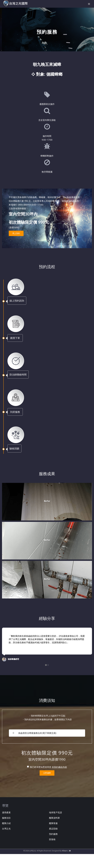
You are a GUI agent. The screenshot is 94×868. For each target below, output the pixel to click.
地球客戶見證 (55, 812)
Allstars (65, 851)
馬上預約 (16, 233)
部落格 (52, 839)
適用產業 (6, 812)
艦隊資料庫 (54, 818)
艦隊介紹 (6, 823)
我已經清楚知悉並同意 (39, 767)
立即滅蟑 (47, 773)
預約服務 (53, 834)
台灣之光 (6, 829)
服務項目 (6, 818)
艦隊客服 (53, 823)
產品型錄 (53, 829)
